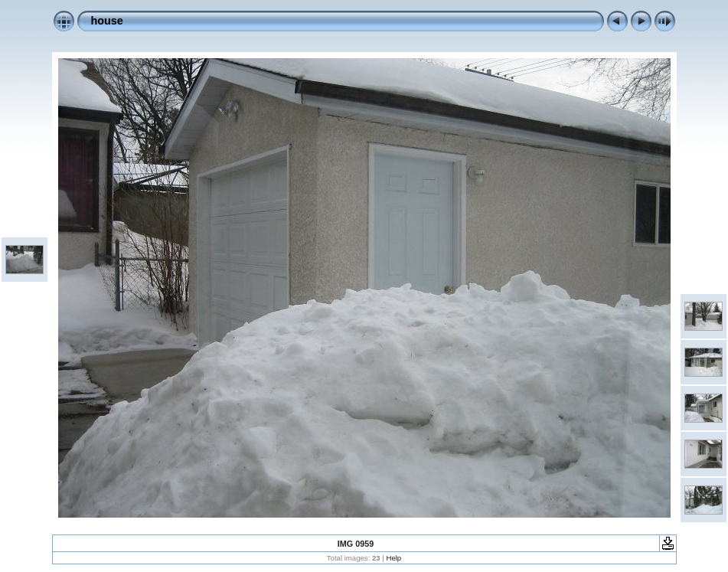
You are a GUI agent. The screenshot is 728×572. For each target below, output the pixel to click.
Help (393, 558)
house (107, 21)
